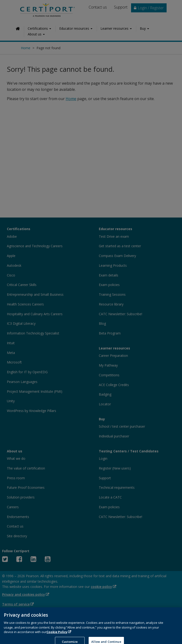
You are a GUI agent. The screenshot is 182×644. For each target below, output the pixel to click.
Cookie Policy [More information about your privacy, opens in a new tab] (57, 637)
